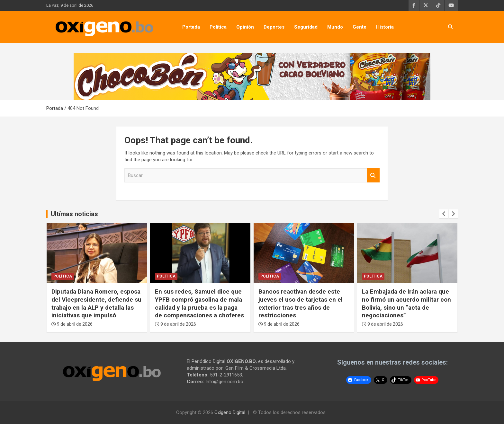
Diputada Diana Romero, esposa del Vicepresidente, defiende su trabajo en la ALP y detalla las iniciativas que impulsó (96, 303)
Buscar (373, 176)
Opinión (245, 27)
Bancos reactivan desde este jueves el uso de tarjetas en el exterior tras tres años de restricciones (301, 303)
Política (218, 27)
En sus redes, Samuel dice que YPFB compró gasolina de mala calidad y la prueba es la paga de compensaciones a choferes (199, 303)
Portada (191, 27)
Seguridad (306, 27)
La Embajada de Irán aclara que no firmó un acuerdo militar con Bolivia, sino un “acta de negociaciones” (406, 303)
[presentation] (444, 214)
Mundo (335, 27)
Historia (385, 27)
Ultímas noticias (74, 214)
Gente (360, 27)
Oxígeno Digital (230, 412)
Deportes (274, 27)
